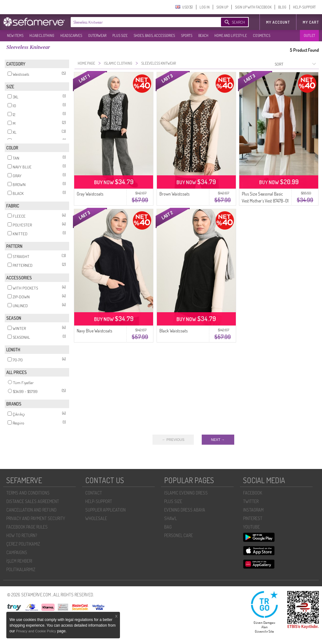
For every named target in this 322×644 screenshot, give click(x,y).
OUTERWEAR (97, 35)
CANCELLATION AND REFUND (31, 510)
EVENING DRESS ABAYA (185, 510)
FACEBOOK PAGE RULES (27, 527)
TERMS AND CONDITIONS (28, 493)
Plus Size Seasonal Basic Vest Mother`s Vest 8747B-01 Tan (265, 201)
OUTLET (309, 35)
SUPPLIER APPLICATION (105, 510)
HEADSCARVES (71, 35)
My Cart (311, 22)
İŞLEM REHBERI (19, 561)
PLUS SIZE (120, 35)
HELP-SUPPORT (304, 7)
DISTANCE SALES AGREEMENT (33, 501)
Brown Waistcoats (174, 194)
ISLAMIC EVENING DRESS (186, 493)
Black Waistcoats (173, 331)
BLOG (282, 7)
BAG (168, 527)
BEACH (203, 35)
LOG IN (205, 7)
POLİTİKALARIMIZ (21, 569)
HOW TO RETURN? (22, 535)
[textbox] (140, 22)
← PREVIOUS (173, 440)
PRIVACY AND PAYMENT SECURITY (36, 518)
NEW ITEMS (15, 35)
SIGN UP (222, 7)
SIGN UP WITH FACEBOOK (253, 7)
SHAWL (170, 518)
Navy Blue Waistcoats (94, 331)
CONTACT (94, 493)
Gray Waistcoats (90, 194)
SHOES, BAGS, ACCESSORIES (154, 35)
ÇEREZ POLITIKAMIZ (23, 544)
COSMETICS (262, 35)
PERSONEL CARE (179, 535)
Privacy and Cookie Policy (37, 631)
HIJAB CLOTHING (42, 35)
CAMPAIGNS (17, 552)
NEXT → (218, 440)
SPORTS (187, 35)
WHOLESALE (96, 518)
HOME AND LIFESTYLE (231, 35)
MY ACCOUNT (278, 22)
